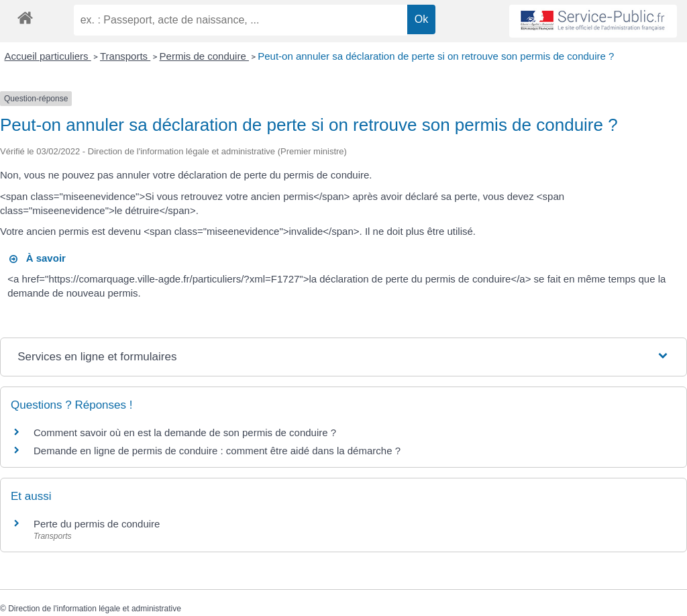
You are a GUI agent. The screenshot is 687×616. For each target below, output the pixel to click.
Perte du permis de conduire (97, 524)
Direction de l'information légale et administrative (95, 609)
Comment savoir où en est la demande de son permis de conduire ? (185, 432)
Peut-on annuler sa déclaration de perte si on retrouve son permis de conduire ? (436, 56)
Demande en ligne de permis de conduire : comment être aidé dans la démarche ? (217, 451)
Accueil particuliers (48, 56)
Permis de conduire (204, 56)
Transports (125, 56)
